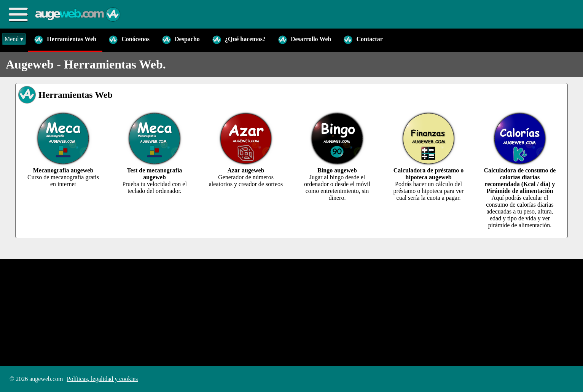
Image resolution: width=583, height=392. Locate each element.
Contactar (363, 40)
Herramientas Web (65, 40)
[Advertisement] (228, 312)
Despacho (181, 40)
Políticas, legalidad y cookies (103, 379)
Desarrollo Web (305, 40)
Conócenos (129, 40)
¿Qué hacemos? (239, 40)
